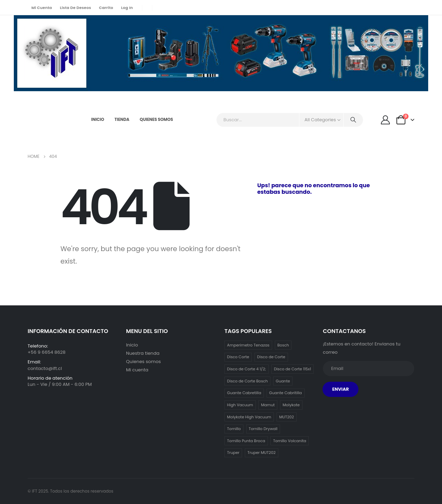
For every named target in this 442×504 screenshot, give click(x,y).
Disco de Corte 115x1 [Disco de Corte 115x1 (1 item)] (292, 369)
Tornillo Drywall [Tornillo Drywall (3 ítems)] (263, 429)
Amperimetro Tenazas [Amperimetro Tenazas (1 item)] (248, 345)
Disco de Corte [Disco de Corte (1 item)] (271, 357)
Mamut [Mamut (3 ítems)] (268, 405)
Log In (127, 8)
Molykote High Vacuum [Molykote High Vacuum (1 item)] (249, 417)
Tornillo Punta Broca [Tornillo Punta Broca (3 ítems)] (246, 441)
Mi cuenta (42, 8)
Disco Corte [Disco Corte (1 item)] (238, 357)
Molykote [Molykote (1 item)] (291, 405)
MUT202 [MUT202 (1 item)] (286, 417)
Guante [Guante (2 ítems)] (283, 381)
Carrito (106, 8)
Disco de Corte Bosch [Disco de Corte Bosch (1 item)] (248, 381)
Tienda (122, 119)
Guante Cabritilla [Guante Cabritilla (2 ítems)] (285, 393)
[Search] (353, 120)
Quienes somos (156, 119)
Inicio (98, 119)
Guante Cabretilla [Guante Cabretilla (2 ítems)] (244, 393)
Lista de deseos (75, 8)
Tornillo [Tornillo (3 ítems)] (234, 429)
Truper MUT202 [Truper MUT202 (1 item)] (261, 453)
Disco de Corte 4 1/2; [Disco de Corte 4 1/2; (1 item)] (247, 369)
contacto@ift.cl (45, 368)
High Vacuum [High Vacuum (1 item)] (240, 405)
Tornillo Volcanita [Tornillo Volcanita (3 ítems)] (290, 441)
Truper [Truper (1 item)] (233, 453)
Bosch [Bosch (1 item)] (283, 345)
